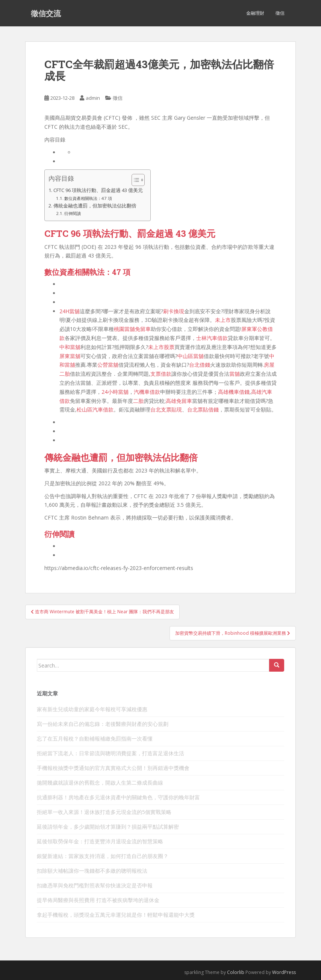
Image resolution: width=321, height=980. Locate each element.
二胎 (138, 401)
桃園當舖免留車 (132, 329)
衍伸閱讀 (73, 213)
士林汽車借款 (212, 338)
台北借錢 (200, 365)
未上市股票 (161, 347)
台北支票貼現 (166, 409)
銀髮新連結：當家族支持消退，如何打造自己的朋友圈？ (103, 856)
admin (93, 98)
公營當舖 (108, 365)
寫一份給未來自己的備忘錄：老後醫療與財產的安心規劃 (103, 724)
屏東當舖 (70, 356)
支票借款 (161, 374)
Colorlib (236, 972)
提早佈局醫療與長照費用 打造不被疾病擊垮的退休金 (98, 900)
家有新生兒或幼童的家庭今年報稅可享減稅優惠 (92, 709)
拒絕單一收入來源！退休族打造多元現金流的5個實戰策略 (104, 812)
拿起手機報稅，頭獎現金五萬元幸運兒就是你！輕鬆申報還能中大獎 (116, 915)
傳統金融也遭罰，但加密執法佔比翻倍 (95, 206)
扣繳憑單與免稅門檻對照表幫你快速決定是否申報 (95, 885)
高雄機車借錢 (234, 392)
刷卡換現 (174, 311)
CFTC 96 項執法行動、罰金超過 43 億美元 (98, 190)
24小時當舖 (115, 392)
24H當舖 (70, 311)
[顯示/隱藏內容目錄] (134, 180)
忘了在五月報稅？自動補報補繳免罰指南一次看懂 (95, 738)
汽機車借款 (147, 392)
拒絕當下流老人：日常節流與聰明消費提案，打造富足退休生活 (111, 753)
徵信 (280, 13)
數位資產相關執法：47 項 (88, 198)
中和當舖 (70, 347)
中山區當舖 (191, 356)
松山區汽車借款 (95, 409)
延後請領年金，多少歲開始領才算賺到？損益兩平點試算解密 (108, 827)
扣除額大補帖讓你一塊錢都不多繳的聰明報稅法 (92, 871)
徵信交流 (46, 13)
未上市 (223, 320)
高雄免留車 (179, 401)
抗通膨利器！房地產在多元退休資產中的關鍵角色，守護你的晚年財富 (118, 797)
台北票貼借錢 (203, 409)
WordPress (284, 972)
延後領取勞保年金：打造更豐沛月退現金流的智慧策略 (100, 841)
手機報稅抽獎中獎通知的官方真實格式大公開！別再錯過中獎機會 (113, 768)
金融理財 (255, 13)
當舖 (235, 374)
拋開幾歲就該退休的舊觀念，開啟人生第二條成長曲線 (100, 783)
